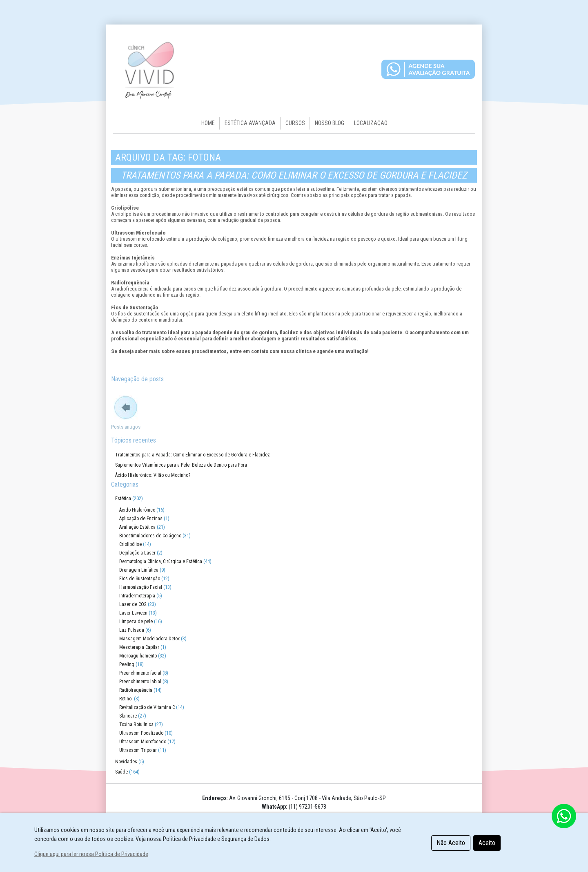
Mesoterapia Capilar (139, 647)
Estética (123, 499)
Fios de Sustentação (140, 579)
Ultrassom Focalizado (141, 733)
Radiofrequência (136, 690)
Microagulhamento (138, 656)
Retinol (126, 699)
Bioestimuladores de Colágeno (150, 536)
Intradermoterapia (137, 596)
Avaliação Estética (137, 527)
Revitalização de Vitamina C (147, 707)
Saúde (121, 772)
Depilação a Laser (137, 553)
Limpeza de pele (136, 622)
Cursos (295, 123)
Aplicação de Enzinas (141, 519)
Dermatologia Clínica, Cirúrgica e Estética (161, 561)
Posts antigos (126, 427)
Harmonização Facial (141, 587)
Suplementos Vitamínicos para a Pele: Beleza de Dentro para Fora (181, 465)
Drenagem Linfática (139, 570)
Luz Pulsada (132, 630)
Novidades (126, 762)
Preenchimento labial (140, 682)
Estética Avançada (250, 123)
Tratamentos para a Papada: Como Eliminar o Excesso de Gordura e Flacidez (294, 175)
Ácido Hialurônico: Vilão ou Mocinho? (153, 475)
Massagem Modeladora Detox (149, 639)
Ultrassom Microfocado (143, 742)
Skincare (128, 716)
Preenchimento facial (140, 673)
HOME (208, 123)
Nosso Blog (330, 123)
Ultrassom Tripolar (138, 750)
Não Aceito (451, 843)
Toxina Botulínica (136, 724)
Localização (371, 123)
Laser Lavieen (133, 613)
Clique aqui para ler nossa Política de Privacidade (91, 854)
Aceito (487, 843)
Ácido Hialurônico (137, 510)
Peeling (127, 664)
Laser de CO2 (133, 604)
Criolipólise (130, 544)
